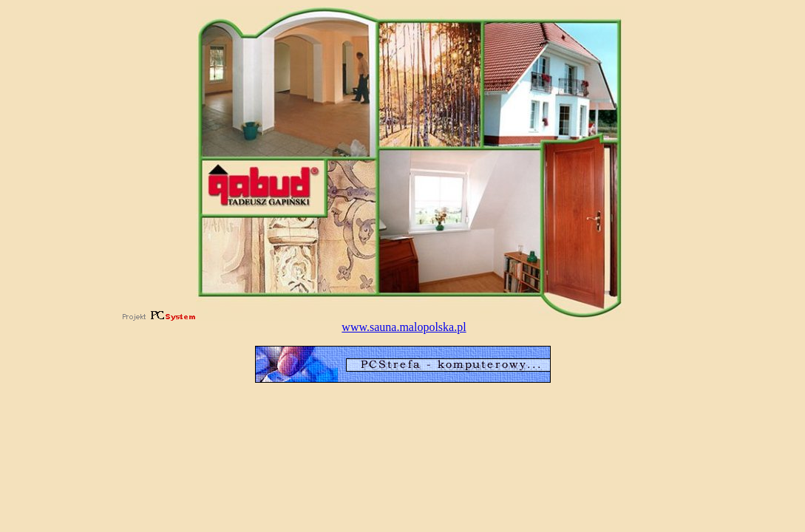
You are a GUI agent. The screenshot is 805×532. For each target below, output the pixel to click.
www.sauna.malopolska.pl (404, 327)
